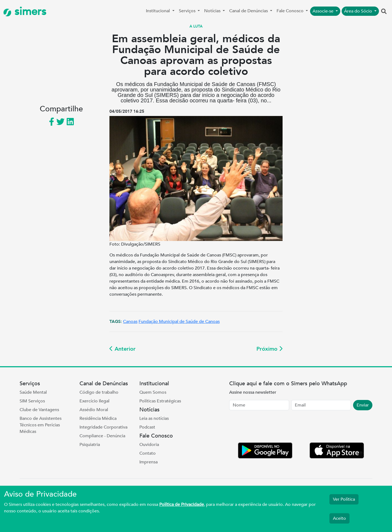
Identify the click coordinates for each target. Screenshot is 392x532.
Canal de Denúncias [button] (249, 11)
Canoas (130, 322)
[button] (384, 12)
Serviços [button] (188, 11)
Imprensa (148, 462)
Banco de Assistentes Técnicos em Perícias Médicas (41, 425)
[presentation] (271, 427)
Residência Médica (98, 418)
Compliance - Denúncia (102, 436)
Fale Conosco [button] (291, 11)
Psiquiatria (90, 445)
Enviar (363, 405)
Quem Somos (153, 392)
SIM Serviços (32, 401)
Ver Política (344, 499)
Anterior (122, 349)
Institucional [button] (158, 11)
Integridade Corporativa (103, 427)
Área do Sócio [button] (359, 11)
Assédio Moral (94, 410)
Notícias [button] (213, 11)
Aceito (339, 518)
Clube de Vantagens (39, 410)
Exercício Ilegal (94, 401)
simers (25, 12)
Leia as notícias (154, 418)
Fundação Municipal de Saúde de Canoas (179, 322)
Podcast (147, 427)
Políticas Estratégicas (160, 401)
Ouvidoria (149, 445)
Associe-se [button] (324, 11)
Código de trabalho (99, 392)
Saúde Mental (33, 392)
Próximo (269, 349)
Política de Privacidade (182, 505)
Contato (148, 453)
